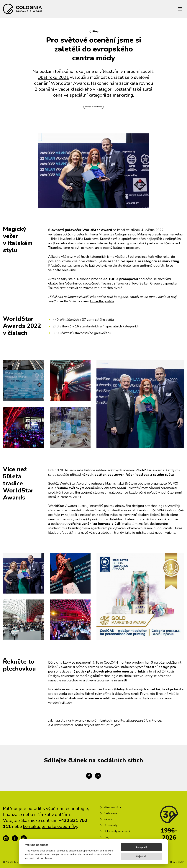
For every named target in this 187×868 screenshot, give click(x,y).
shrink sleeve (133, 676)
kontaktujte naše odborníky (50, 826)
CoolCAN (111, 662)
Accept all (141, 847)
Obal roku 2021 (53, 77)
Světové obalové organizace (146, 484)
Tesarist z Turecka (114, 283)
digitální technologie (103, 676)
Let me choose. (44, 858)
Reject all (141, 856)
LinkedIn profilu (102, 301)
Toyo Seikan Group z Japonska (154, 283)
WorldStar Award (73, 484)
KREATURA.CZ (177, 862)
